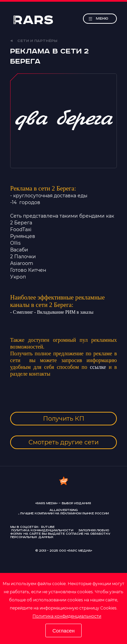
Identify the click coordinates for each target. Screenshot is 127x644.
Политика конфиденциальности (67, 616)
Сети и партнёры (34, 41)
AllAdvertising (63, 510)
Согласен (64, 631)
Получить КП (64, 419)
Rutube (48, 527)
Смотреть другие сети (63, 442)
